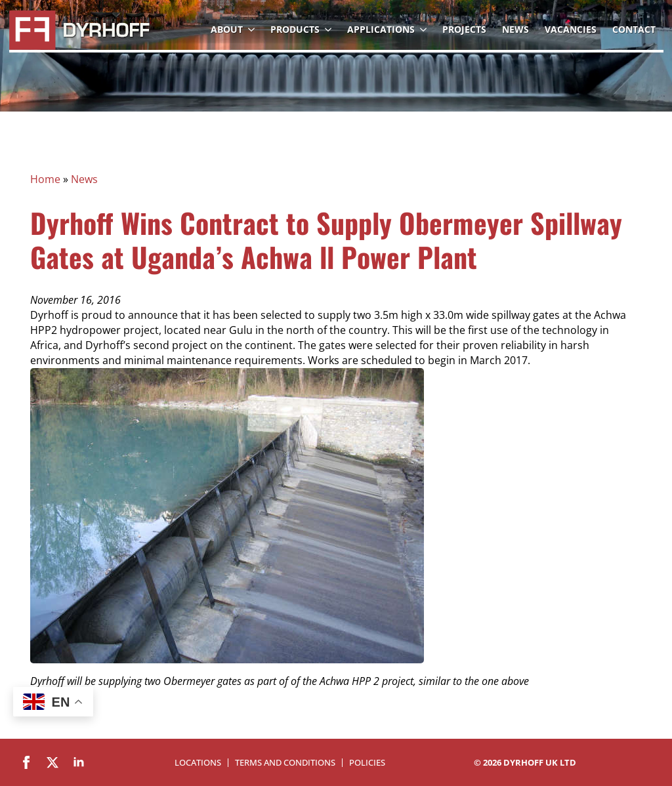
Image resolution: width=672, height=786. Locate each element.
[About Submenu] (253, 30)
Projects (464, 29)
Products (295, 29)
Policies (367, 763)
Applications (381, 29)
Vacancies (571, 29)
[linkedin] (79, 762)
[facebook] (26, 762)
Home (45, 179)
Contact (634, 29)
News (515, 29)
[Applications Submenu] (425, 30)
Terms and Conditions (285, 763)
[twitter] (52, 762)
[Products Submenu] (329, 30)
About (227, 29)
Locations (198, 763)
